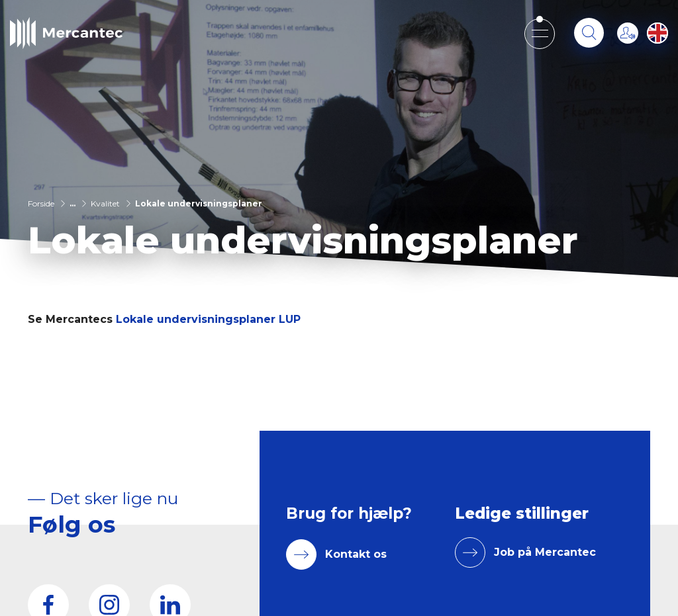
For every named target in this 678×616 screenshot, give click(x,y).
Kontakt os (356, 554)
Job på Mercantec (545, 552)
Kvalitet (105, 203)
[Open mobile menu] (539, 33)
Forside (41, 203)
